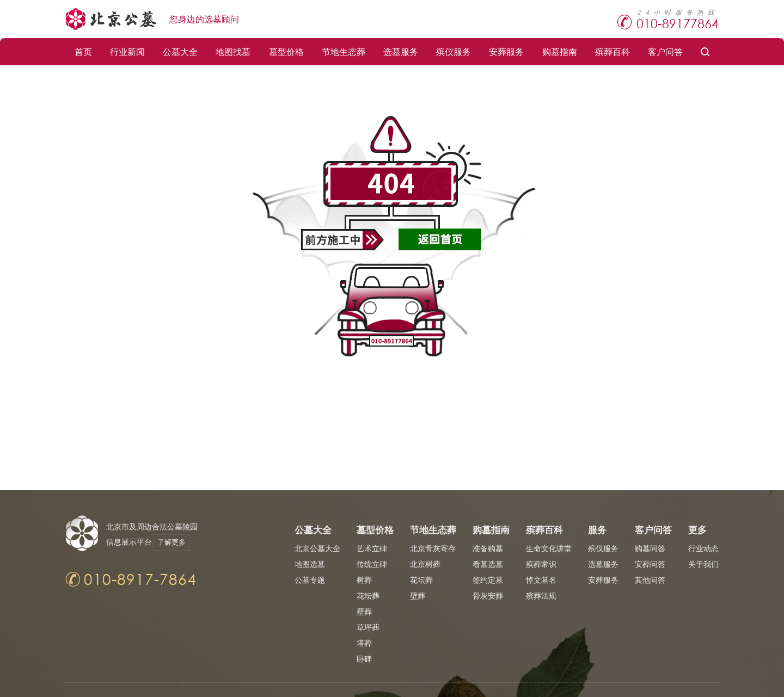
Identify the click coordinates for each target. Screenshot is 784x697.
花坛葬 (368, 596)
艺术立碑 (372, 548)
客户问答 (665, 51)
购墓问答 (650, 548)
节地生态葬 (344, 51)
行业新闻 (127, 51)
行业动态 (703, 548)
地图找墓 (233, 51)
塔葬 (364, 643)
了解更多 (175, 542)
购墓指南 (560, 51)
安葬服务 (506, 51)
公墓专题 (310, 580)
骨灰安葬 (488, 596)
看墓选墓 (488, 564)
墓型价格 (286, 51)
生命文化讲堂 (549, 548)
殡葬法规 (541, 596)
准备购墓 (488, 548)
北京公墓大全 (317, 548)
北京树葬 (425, 564)
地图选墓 (310, 564)
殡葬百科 (612, 51)
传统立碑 (372, 564)
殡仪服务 (454, 51)
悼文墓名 (541, 580)
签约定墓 (488, 580)
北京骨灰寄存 (433, 548)
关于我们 (703, 564)
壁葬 (364, 611)
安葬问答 (650, 564)
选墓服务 (401, 51)
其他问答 (650, 580)
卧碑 (364, 659)
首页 (83, 51)
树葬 (364, 580)
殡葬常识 (541, 564)
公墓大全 (180, 51)
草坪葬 (368, 627)
